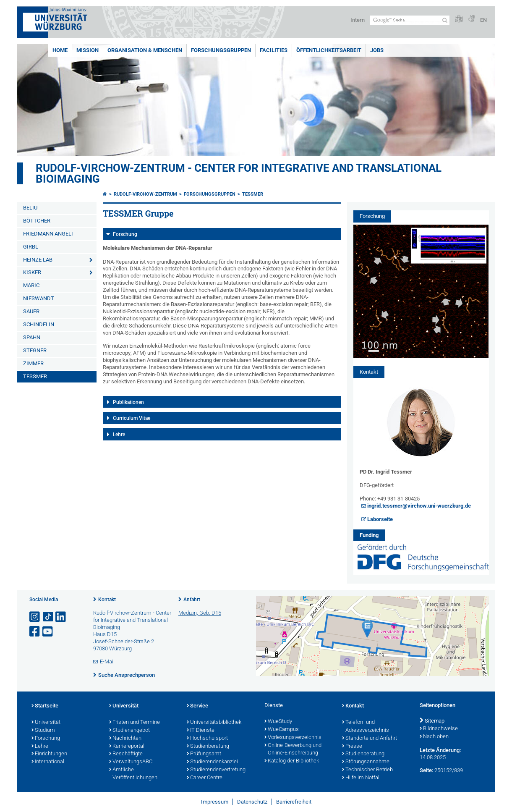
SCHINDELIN (39, 324)
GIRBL (31, 247)
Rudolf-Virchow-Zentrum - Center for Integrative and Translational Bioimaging (239, 173)
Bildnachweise (439, 729)
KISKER (32, 272)
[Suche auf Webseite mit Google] (410, 20)
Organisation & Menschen (145, 50)
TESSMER (35, 376)
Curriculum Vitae (132, 418)
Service (197, 706)
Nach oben (434, 737)
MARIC (31, 285)
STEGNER (35, 350)
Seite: (426, 770)
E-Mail (107, 661)
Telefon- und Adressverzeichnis (366, 727)
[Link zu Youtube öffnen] (48, 632)
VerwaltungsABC (131, 762)
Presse (352, 747)
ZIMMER (33, 363)
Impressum (215, 802)
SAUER (31, 311)
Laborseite (380, 519)
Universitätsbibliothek (214, 723)
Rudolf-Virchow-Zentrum (145, 194)
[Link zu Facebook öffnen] (35, 632)
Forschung (125, 234)
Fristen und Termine (135, 723)
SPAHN (32, 337)
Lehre (119, 435)
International (48, 762)
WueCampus (282, 730)
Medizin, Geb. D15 (200, 613)
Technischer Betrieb (367, 770)
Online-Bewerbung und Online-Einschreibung (293, 750)
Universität (46, 723)
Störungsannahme (366, 762)
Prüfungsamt (204, 754)
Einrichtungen (49, 754)
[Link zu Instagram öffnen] (35, 617)
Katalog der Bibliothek (292, 761)
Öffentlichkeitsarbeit (329, 50)
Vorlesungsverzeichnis (293, 738)
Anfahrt (192, 600)
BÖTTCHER (37, 221)
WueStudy (278, 722)
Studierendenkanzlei (212, 762)
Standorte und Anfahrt (370, 739)
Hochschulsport (207, 739)
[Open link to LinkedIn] (61, 617)
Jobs (377, 50)
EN (483, 20)
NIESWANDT (39, 298)
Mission (88, 50)
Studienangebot (129, 731)
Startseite (45, 706)
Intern (358, 20)
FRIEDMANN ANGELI (48, 234)
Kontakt (107, 600)
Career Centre (205, 778)
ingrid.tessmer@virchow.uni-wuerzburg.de (419, 506)
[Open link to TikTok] (48, 617)
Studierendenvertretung (216, 770)
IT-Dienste (201, 731)
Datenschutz (252, 802)
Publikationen (128, 402)
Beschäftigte (126, 754)
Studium (43, 731)
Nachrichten (125, 739)
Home (60, 50)
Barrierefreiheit (294, 802)
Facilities (274, 50)
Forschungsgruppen (221, 50)
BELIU (30, 208)
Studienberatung (208, 747)
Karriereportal (127, 747)
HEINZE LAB (38, 260)
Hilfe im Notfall (361, 778)
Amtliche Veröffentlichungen (133, 774)
